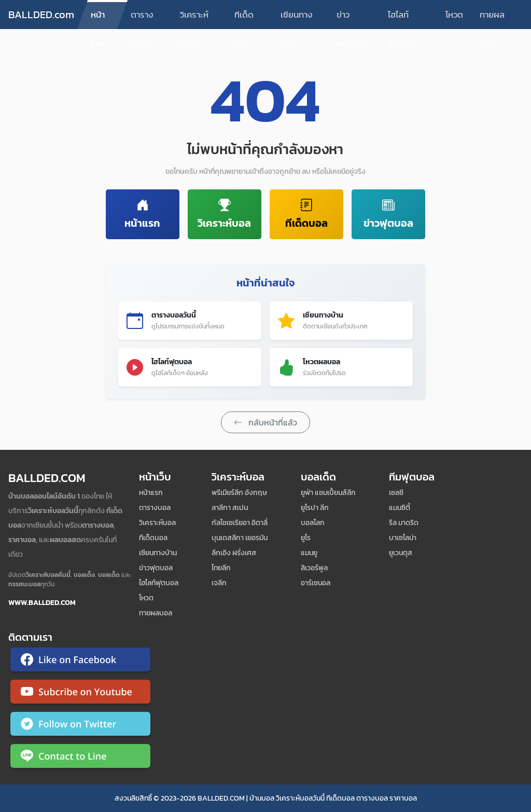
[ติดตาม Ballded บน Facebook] (80, 662)
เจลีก (219, 583)
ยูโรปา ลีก (315, 508)
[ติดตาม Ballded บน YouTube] (80, 694)
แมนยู (309, 553)
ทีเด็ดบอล (244, 18)
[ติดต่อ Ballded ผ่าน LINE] (80, 758)
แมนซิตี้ (400, 508)
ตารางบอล (142, 18)
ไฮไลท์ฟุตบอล (402, 18)
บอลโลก (313, 523)
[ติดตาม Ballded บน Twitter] (80, 726)
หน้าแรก (98, 18)
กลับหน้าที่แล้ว (265, 422)
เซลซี (396, 493)
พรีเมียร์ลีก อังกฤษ (239, 493)
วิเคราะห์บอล (194, 18)
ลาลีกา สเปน (230, 508)
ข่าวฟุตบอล (351, 18)
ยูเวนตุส (401, 553)
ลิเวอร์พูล (314, 568)
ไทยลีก (221, 568)
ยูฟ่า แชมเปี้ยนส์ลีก (328, 493)
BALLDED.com (41, 15)
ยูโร (306, 538)
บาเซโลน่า (403, 538)
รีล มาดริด (404, 523)
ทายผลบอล (492, 18)
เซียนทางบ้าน (297, 18)
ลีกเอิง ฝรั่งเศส (234, 553)
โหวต (454, 15)
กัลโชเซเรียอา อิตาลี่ (240, 523)
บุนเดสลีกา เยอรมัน (240, 538)
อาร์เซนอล (316, 583)
